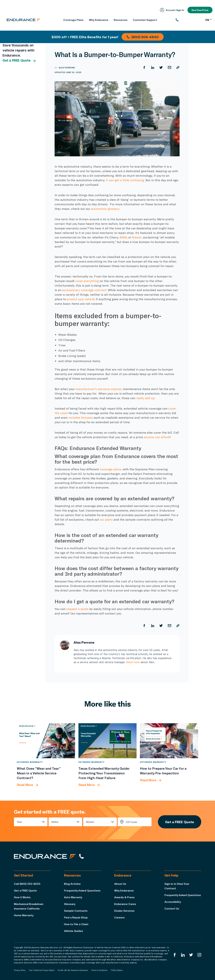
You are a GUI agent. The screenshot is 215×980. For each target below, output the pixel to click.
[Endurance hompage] (45, 856)
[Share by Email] (169, 67)
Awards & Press (124, 897)
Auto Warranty (73, 897)
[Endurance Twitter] (191, 955)
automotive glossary (105, 209)
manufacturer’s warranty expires (98, 389)
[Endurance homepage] (24, 20)
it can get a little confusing (125, 180)
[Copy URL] (178, 67)
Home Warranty (24, 915)
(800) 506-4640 (143, 37)
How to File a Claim (76, 924)
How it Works (22, 897)
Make (55, 822)
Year (19, 822)
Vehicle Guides (73, 931)
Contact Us (172, 908)
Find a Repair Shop (76, 917)
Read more (133, 662)
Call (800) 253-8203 (27, 884)
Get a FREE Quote (19, 61)
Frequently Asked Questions (82, 890)
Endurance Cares (125, 904)
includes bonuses (81, 417)
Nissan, (137, 237)
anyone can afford (157, 437)
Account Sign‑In (172, 10)
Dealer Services (124, 911)
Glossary (70, 904)
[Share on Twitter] (161, 67)
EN (209, 20)
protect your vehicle (81, 299)
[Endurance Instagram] (199, 955)
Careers (119, 917)
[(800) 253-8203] (189, 20)
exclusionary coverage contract (84, 290)
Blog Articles (72, 884)
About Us (120, 884)
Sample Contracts (76, 911)
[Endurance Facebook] (175, 955)
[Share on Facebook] (144, 67)
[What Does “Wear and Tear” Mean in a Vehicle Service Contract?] (46, 741)
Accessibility (173, 902)
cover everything (87, 281)
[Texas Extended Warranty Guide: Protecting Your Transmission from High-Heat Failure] (108, 741)
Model (90, 822)
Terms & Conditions (99, 970)
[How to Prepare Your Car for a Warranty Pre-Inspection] (169, 741)
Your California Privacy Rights (42, 970)
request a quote (77, 609)
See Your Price (200, 10)
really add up (145, 398)
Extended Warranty (30, 762)
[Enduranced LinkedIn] (183, 955)
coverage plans (110, 469)
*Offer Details (117, 970)
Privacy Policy (20, 970)
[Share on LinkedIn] (153, 67)
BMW (123, 237)
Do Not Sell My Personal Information (73, 970)
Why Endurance (124, 890)
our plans (106, 519)
